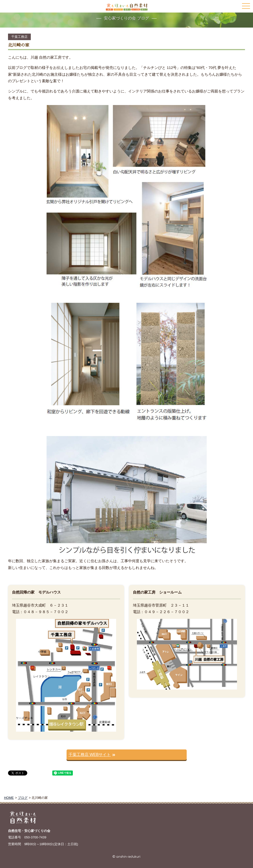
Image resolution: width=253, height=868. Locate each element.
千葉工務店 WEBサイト (90, 755)
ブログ (23, 798)
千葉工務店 (19, 37)
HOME (9, 798)
